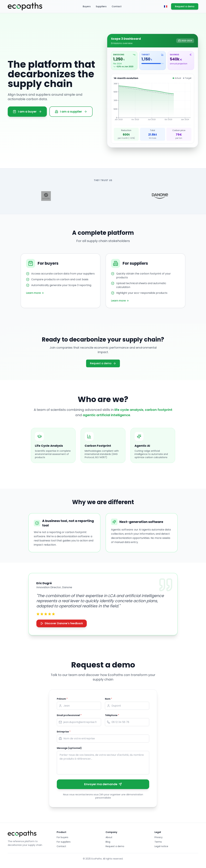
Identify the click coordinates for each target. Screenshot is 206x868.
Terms (158, 842)
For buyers (62, 837)
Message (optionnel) (69, 748)
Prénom (62, 699)
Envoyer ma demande (103, 784)
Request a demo (185, 6)
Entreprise (64, 732)
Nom (108, 699)
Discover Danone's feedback (62, 623)
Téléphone (112, 715)
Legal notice (161, 846)
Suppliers (101, 6)
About (109, 837)
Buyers (87, 6)
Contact (117, 6)
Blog (108, 842)
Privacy (159, 837)
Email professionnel (69, 715)
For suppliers (64, 842)
